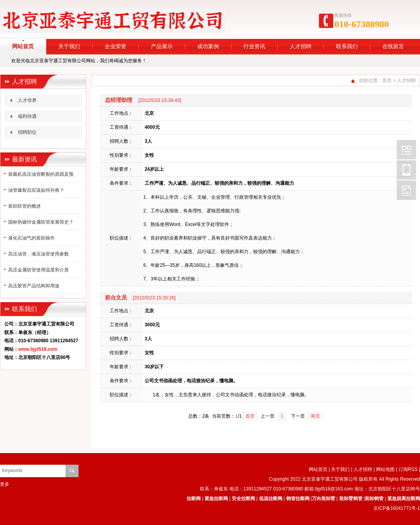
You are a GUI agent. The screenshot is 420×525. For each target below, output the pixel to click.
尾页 (315, 416)
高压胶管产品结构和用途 (34, 286)
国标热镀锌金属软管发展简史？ (41, 222)
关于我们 (69, 46)
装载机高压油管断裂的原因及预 (41, 174)
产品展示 (162, 46)
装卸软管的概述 (24, 206)
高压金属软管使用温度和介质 (38, 270)
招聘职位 (27, 132)
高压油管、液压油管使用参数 (38, 254)
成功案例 (208, 46)
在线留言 (393, 46)
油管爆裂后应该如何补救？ (36, 190)
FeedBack (406, 190)
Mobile (406, 170)
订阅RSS (408, 469)
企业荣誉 (115, 46)
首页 (387, 80)
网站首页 (318, 469)
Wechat (406, 150)
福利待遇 (27, 116)
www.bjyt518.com (38, 349)
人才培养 (27, 100)
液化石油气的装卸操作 (31, 238)
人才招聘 (301, 46)
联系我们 (347, 46)
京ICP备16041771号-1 (397, 508)
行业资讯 (254, 46)
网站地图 (385, 469)
